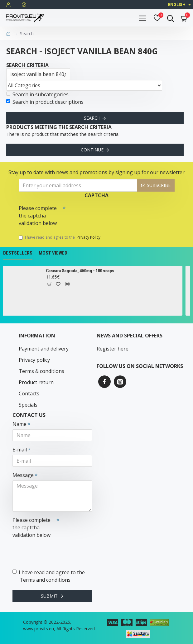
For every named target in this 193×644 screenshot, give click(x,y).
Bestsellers (18, 253)
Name (19, 424)
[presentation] (109, 213)
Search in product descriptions (45, 102)
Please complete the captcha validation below (38, 216)
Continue (92, 150)
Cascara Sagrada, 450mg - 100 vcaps (83, 271)
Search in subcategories (37, 94)
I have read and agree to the (60, 237)
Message (23, 475)
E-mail (20, 450)
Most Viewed (53, 253)
